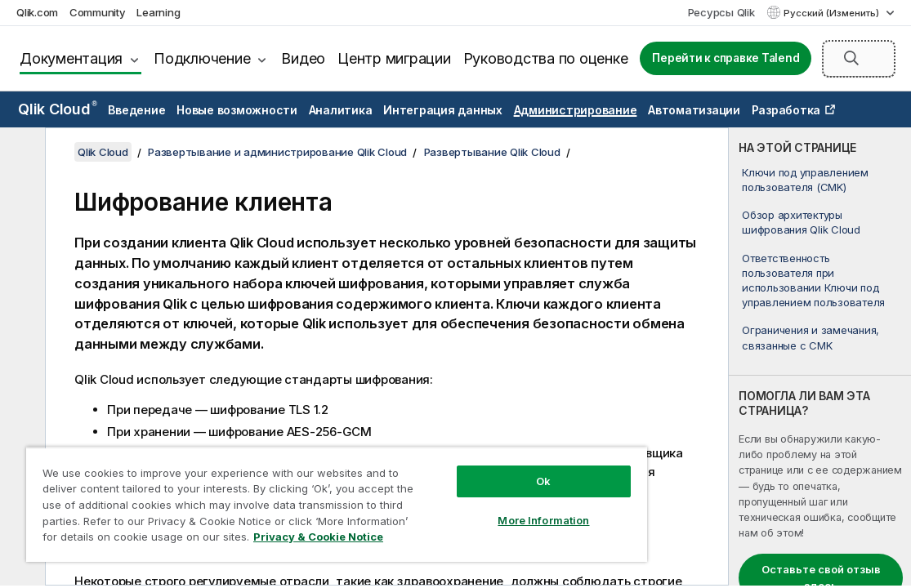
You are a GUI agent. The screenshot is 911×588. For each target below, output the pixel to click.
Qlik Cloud (58, 109)
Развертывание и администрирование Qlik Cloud (277, 152)
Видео (303, 58)
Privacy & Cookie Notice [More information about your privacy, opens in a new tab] (263, 540)
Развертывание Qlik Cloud (492, 152)
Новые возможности (237, 110)
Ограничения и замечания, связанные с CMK (811, 337)
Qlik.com (37, 12)
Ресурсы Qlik (721, 12)
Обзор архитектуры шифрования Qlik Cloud (801, 222)
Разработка (786, 110)
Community (98, 12)
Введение (136, 110)
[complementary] (820, 356)
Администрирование (576, 110)
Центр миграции (394, 58)
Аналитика (341, 110)
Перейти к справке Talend (726, 58)
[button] (851, 58)
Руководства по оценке (546, 58)
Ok (465, 469)
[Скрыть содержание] (20, 153)
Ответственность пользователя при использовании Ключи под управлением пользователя (813, 281)
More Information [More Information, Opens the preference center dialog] (465, 508)
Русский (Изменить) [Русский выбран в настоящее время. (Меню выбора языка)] (833, 13)
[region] (290, 498)
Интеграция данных (443, 110)
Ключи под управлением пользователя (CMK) (805, 180)
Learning (158, 12)
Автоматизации (694, 110)
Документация (71, 58)
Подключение (202, 58)
